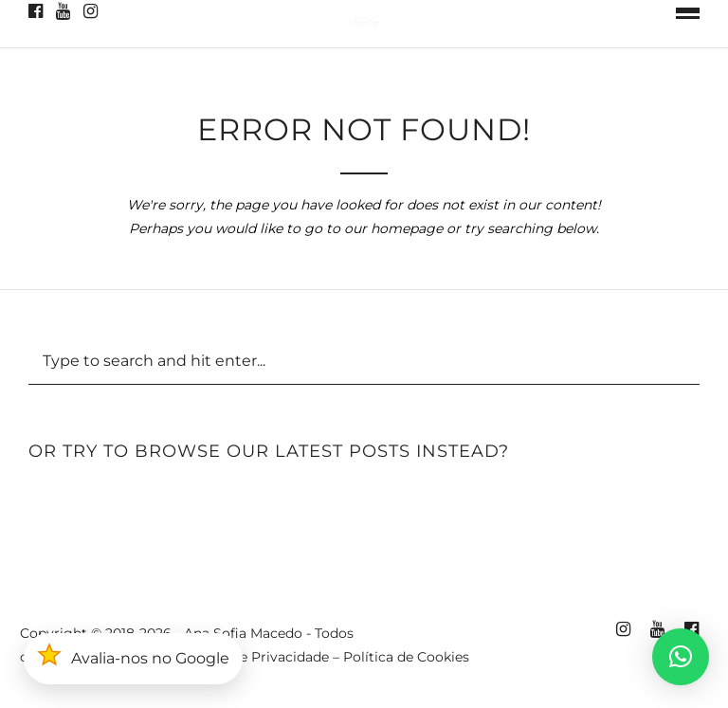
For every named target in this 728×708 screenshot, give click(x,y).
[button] (681, 657)
